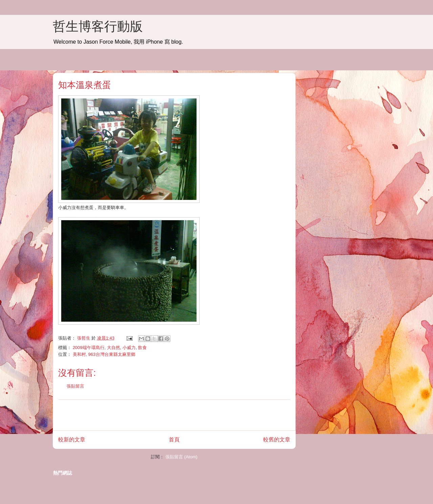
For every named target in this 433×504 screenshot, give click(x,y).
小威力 (129, 348)
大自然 (113, 348)
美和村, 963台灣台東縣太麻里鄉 (104, 354)
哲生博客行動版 (98, 26)
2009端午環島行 (89, 348)
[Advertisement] (174, 415)
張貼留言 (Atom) (181, 457)
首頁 (174, 440)
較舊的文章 (277, 440)
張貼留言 (75, 386)
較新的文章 (72, 440)
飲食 (142, 348)
